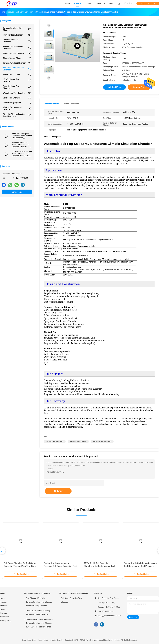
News (2, 609)
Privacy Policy (6, 620)
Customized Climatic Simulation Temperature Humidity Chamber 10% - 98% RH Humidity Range (39, 623)
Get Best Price (114, 87)
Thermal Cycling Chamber (17, 53)
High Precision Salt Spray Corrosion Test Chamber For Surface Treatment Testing (21, 145)
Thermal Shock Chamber (17, 58)
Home (3, 598)
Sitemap (3, 613)
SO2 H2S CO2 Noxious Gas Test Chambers (17, 115)
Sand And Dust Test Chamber (17, 87)
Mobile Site (5, 617)
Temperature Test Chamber (17, 63)
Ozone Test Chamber (17, 98)
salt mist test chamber (78, 441)
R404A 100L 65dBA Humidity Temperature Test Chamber (38, 613)
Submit (58, 491)
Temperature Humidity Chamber (17, 29)
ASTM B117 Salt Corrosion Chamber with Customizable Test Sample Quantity (99, 566)
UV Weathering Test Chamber (17, 80)
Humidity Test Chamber (17, 35)
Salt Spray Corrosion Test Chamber (17, 69)
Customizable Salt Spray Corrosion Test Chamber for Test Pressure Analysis (140, 566)
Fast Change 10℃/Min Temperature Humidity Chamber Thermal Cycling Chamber (39, 602)
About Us (4, 606)
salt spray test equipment (102, 441)
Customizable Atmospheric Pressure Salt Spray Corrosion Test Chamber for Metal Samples (60, 566)
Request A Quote (148, 4)
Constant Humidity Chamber (17, 41)
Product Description (71, 104)
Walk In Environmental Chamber (17, 108)
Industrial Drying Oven (17, 103)
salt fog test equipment (55, 441)
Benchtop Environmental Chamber (17, 48)
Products (4, 602)
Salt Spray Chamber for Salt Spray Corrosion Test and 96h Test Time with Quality (20, 566)
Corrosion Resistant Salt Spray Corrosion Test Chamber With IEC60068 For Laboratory (22, 154)
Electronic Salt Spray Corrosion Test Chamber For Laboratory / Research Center (22, 136)
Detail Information (52, 104)
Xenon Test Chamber (17, 75)
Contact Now (17, 192)
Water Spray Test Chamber (17, 93)
